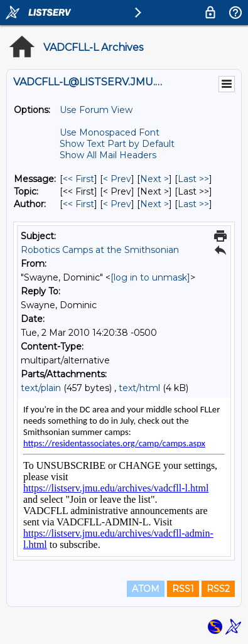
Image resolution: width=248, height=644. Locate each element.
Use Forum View (96, 110)
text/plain (41, 388)
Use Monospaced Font (110, 132)
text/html (139, 388)
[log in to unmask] (150, 277)
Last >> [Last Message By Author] (193, 204)
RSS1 (183, 589)
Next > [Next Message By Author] (154, 204)
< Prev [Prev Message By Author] (117, 204)
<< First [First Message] (78, 179)
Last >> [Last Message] (193, 179)
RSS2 (218, 589)
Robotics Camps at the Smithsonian (100, 250)
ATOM (146, 589)
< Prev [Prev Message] (117, 179)
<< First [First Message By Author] (78, 204)
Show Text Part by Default (117, 144)
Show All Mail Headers (108, 155)
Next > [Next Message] (154, 179)
